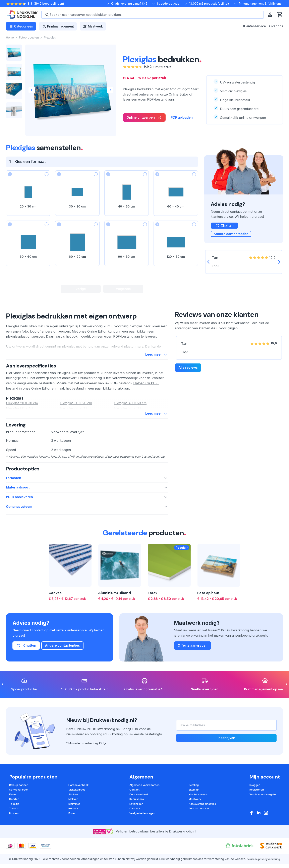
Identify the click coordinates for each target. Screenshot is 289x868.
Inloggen (255, 806)
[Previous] (32, 90)
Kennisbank (137, 820)
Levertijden (136, 824)
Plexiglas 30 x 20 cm (76, 406)
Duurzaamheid (139, 815)
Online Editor (97, 333)
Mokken (73, 820)
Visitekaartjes (77, 810)
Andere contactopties (231, 235)
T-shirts (14, 829)
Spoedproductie (165, 4)
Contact (134, 810)
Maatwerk (195, 820)
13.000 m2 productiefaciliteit (206, 4)
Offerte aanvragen (193, 666)
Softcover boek (19, 810)
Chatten (26, 667)
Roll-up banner (18, 806)
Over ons (276, 26)
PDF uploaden (182, 118)
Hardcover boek (78, 806)
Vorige (81, 289)
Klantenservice (255, 26)
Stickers (73, 815)
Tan (184, 346)
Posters (14, 834)
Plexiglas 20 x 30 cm (22, 406)
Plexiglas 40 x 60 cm (130, 406)
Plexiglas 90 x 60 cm (130, 411)
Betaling (194, 806)
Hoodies (74, 829)
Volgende (123, 289)
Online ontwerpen (144, 118)
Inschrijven (226, 759)
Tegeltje (14, 824)
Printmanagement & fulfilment (257, 4)
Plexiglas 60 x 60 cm (76, 411)
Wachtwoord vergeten (263, 815)
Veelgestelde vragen (142, 834)
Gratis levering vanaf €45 (126, 4)
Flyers (13, 815)
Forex (72, 834)
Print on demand (199, 829)
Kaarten (14, 820)
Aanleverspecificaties (202, 824)
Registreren (257, 810)
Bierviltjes (74, 824)
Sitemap (194, 810)
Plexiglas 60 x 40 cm (22, 411)
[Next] (110, 90)
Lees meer (157, 357)
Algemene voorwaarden (144, 806)
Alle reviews (188, 370)
